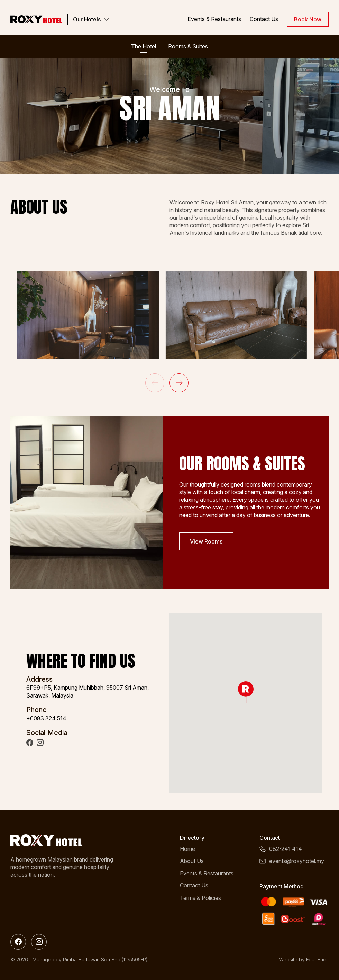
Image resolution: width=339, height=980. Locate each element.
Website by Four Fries (304, 959)
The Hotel (144, 46)
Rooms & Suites (188, 46)
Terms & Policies (200, 898)
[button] (179, 383)
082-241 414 (286, 849)
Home (187, 849)
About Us (192, 861)
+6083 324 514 (46, 718)
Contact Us (264, 19)
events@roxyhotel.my (297, 861)
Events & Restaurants (214, 19)
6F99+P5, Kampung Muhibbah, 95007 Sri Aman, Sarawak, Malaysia (88, 691)
